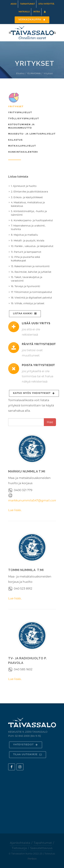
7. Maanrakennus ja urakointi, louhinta (28, 227)
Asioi (14, 4)
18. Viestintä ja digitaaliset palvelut (31, 298)
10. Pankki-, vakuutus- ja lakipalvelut (32, 246)
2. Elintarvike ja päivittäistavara (29, 192)
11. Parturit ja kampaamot (26, 252)
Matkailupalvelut (22, 146)
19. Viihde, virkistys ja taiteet (28, 303)
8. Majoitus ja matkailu (24, 235)
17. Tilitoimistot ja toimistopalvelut (31, 292)
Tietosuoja (19, 848)
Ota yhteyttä (46, 4)
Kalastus (15, 140)
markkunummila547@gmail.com (33, 500)
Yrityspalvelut (20, 112)
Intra (37, 12)
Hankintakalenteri (23, 152)
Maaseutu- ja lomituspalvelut (32, 134)
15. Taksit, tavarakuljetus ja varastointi (27, 279)
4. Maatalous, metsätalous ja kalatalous (28, 204)
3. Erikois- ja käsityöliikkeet (27, 197)
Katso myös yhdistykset (34, 393)
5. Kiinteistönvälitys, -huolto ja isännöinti (29, 213)
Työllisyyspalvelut (24, 118)
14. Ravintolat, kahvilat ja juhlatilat (31, 272)
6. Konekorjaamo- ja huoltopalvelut (32, 220)
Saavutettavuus (41, 848)
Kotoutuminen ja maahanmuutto (22, 126)
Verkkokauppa (32, 20)
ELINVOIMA (34, 73)
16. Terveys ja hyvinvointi (26, 286)
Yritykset (16, 106)
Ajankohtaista (20, 843)
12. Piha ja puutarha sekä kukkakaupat (25, 259)
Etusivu (20, 73)
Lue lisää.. (15, 510)
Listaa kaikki (25, 314)
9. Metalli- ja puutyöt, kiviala (28, 241)
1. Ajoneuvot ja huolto (24, 186)
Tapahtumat (27, 4)
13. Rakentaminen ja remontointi (30, 266)
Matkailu (24, 12)
